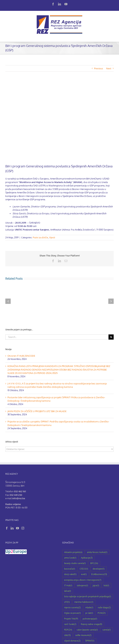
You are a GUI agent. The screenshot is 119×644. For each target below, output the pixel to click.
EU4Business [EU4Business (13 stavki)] (99, 574)
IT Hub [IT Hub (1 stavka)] (68, 585)
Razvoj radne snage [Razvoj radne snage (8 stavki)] (92, 624)
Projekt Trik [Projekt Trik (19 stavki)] (71, 619)
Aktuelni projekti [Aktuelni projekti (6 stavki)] (73, 552)
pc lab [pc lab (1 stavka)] (89, 613)
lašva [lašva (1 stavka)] (68, 591)
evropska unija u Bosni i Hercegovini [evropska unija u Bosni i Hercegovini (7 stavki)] (83, 580)
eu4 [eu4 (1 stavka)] (84, 574)
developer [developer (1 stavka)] (99, 569)
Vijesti (52, 238)
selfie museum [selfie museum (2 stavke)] (83, 635)
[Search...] (57, 337)
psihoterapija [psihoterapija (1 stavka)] (90, 619)
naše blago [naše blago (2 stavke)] (104, 607)
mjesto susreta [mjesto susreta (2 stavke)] (73, 607)
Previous (99, 68)
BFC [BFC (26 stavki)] (94, 563)
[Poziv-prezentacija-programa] (59, 120)
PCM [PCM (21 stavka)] (102, 613)
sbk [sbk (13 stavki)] (67, 635)
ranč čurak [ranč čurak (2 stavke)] (70, 624)
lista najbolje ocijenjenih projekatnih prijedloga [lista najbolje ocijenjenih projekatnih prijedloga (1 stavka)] (88, 596)
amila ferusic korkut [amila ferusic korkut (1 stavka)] (97, 552)
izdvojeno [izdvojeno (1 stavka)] (82, 585)
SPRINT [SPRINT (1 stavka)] (90, 641)
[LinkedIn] (12, 528)
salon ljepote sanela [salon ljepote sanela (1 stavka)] (87, 630)
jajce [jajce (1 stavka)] (96, 585)
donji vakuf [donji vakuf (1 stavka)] (70, 574)
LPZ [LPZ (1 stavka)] (67, 602)
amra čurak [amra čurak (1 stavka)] (70, 558)
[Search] (111, 337)
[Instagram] (23, 528)
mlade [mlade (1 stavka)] (89, 607)
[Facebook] (7, 528)
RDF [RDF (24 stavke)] (68, 630)
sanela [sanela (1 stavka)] (107, 630)
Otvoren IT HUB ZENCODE (21, 356)
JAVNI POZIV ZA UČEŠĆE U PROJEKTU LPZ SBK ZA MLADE (37, 411)
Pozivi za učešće (40, 238)
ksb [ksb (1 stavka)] (106, 585)
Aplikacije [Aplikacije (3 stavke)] (87, 558)
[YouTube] (17, 528)
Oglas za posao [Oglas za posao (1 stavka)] (73, 613)
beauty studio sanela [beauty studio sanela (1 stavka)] (75, 563)
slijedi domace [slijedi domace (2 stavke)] (72, 641)
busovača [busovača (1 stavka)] (70, 569)
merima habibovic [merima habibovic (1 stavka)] (84, 602)
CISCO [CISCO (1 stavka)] (84, 569)
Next (109, 68)
